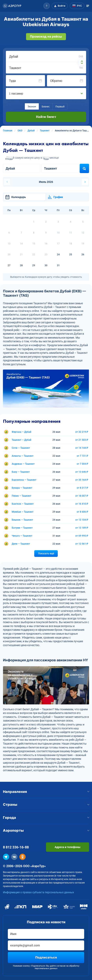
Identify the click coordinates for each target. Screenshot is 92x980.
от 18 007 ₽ (82, 496)
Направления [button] (46, 792)
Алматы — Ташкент (23, 456)
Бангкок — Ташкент (23, 504)
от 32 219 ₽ (82, 432)
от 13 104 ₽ (82, 520)
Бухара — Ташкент (22, 488)
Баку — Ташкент (21, 472)
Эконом (32, 106)
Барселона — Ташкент (24, 480)
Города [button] (46, 818)
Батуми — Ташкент (22, 528)
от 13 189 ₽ (82, 528)
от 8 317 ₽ (82, 488)
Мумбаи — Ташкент (23, 512)
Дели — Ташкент (21, 544)
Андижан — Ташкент (23, 464)
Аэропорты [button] (46, 830)
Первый (60, 106)
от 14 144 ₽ (82, 448)
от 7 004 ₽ (82, 464)
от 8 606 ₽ (82, 512)
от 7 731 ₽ (82, 456)
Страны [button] (46, 804)
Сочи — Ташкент (21, 448)
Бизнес (46, 106)
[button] (47, 6)
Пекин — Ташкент (22, 496)
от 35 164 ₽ (82, 480)
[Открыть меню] (88, 6)
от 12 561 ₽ (82, 544)
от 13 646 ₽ (82, 472)
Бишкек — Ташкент (22, 520)
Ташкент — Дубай (22, 440)
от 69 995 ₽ (82, 536)
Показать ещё (46, 554)
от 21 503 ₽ (82, 440)
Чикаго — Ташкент (22, 536)
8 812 (16, 847)
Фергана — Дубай (22, 432)
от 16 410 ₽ (82, 504)
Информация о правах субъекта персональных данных (38, 892)
